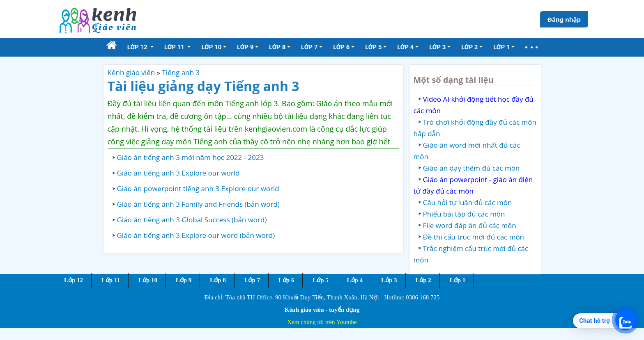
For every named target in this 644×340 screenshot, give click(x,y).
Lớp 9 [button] (245, 47)
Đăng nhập (564, 19)
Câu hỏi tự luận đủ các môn (468, 202)
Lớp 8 (218, 280)
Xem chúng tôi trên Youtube (322, 322)
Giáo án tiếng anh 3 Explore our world (178, 173)
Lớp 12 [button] (138, 47)
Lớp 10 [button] (211, 47)
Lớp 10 (148, 280)
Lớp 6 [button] (341, 47)
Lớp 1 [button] (501, 47)
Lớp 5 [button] (373, 47)
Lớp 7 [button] (309, 47)
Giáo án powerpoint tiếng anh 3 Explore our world (198, 188)
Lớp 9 (184, 280)
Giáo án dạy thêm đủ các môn (471, 168)
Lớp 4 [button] (405, 47)
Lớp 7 (252, 280)
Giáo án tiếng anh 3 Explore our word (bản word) (196, 235)
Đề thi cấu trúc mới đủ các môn (474, 237)
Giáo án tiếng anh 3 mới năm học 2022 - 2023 (191, 157)
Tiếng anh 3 (181, 72)
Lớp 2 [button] (469, 47)
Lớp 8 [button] (277, 47)
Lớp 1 (458, 280)
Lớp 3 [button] (437, 47)
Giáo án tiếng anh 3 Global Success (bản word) (192, 220)
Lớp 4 (355, 280)
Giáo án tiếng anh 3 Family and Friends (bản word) (198, 204)
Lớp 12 (74, 280)
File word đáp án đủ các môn (470, 225)
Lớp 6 (286, 280)
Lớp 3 (389, 280)
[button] (531, 47)
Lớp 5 (321, 280)
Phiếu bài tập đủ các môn (464, 214)
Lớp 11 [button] (175, 47)
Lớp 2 (423, 280)
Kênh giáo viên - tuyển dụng (322, 310)
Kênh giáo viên (131, 72)
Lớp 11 (111, 280)
